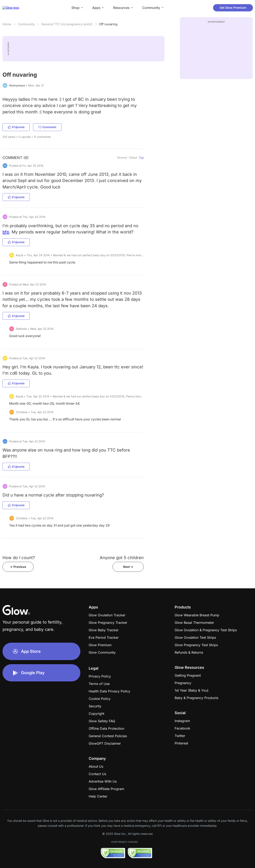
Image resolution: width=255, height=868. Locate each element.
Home (7, 24)
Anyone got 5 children (122, 558)
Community (26, 24)
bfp (6, 232)
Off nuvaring (108, 24)
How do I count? (19, 558)
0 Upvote (16, 127)
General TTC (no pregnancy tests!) (67, 24)
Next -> (128, 567)
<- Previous (18, 567)
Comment (47, 127)
